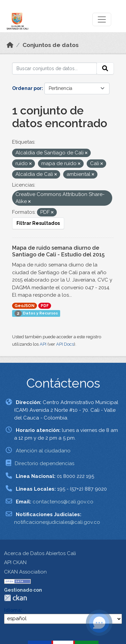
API (43, 344)
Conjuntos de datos (51, 45)
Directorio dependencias (45, 463)
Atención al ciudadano (43, 451)
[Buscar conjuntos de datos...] (54, 68)
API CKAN (15, 562)
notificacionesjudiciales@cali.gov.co (57, 522)
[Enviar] (105, 68)
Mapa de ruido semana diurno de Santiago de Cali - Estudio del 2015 (58, 251)
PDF (45, 306)
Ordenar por (27, 88)
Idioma (12, 610)
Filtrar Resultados (38, 223)
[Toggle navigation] (102, 19)
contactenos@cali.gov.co (63, 502)
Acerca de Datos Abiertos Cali (40, 553)
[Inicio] (10, 45)
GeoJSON (25, 306)
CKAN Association (25, 572)
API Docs (65, 344)
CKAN (15, 598)
